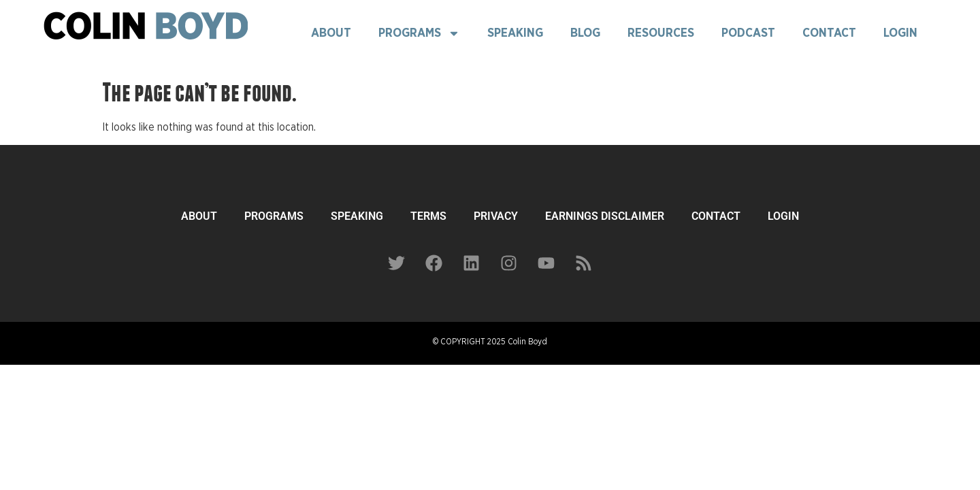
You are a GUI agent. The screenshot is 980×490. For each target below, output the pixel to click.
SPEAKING (357, 216)
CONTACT (716, 216)
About (331, 33)
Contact (829, 33)
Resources (661, 33)
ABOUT (199, 216)
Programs (419, 33)
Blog (585, 33)
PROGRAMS (274, 216)
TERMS (428, 216)
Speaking (515, 33)
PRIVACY (496, 216)
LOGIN (783, 216)
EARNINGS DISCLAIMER (605, 216)
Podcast (748, 33)
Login (900, 33)
